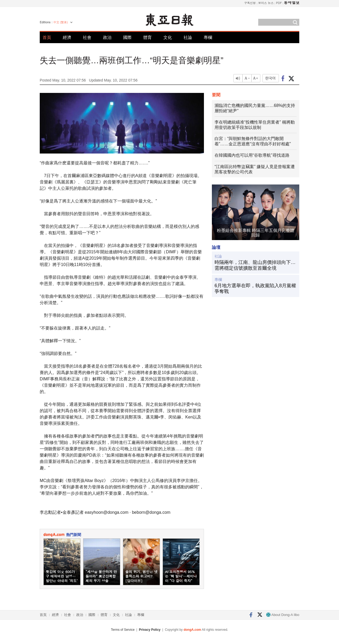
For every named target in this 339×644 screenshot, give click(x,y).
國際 (127, 37)
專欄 (208, 37)
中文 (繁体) (61, 22)
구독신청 (250, 3)
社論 (188, 37)
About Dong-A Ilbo (283, 615)
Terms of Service (123, 630)
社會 (87, 37)
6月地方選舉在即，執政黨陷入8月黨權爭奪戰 (255, 289)
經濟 (67, 37)
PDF (279, 3)
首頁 (47, 37)
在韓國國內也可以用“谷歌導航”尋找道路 (252, 155)
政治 (107, 37)
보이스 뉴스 (266, 3)
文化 (168, 37)
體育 (148, 37)
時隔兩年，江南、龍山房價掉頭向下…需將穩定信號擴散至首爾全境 (255, 265)
